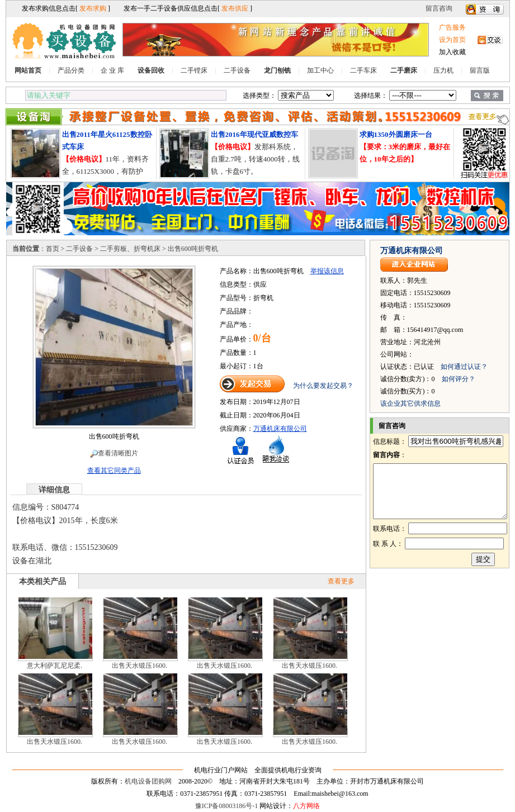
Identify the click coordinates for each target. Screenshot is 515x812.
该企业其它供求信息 (410, 403)
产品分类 (71, 70)
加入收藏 (452, 52)
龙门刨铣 (277, 70)
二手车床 (363, 70)
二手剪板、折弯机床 (130, 249)
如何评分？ (459, 379)
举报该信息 (327, 271)
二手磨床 (404, 70)
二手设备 (237, 70)
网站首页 (28, 70)
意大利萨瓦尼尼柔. (55, 666)
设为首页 (452, 40)
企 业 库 (112, 70)
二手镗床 (194, 70)
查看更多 (341, 581)
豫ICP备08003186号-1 (227, 806)
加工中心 (320, 70)
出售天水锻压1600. (140, 666)
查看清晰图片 (114, 453)
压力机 (443, 70)
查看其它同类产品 (114, 471)
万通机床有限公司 (280, 429)
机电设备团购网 (148, 781)
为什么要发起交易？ (323, 386)
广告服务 (452, 27)
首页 (53, 249)
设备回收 (151, 70)
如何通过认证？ (464, 367)
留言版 (480, 70)
